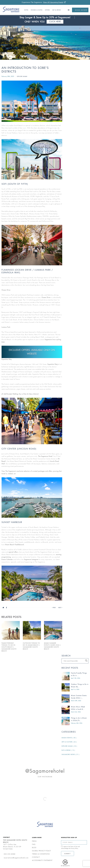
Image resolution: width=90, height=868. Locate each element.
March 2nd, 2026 (76, 712)
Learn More (37, 837)
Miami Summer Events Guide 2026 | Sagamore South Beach (53, 646)
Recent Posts (70, 668)
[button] (69, 10)
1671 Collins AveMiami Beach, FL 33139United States (15, 844)
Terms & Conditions (41, 854)
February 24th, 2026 (77, 723)
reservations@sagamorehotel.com (16, 858)
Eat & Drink (57, 10)
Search (66, 656)
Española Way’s (53, 364)
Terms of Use (74, 846)
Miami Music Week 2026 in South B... (78, 708)
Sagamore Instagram (31, 559)
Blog (45, 43)
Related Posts (12, 617)
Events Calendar (7, 559)
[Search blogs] (75, 661)
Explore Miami (22, 76)
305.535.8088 (10, 854)
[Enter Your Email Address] (74, 842)
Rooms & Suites (37, 10)
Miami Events (69, 738)
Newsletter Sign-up (69, 837)
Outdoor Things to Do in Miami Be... (80, 685)
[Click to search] (86, 661)
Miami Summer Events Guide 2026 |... (79, 697)
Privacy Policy (74, 848)
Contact (6, 837)
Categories (69, 732)
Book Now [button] (81, 10)
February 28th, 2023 (8, 76)
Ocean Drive (46, 297)
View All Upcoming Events (53, 2)
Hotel (26, 10)
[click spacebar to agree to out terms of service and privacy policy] (62, 846)
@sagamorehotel (45, 771)
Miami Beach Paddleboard (14, 545)
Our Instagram (45, 777)
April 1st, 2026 (75, 689)
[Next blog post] (59, 608)
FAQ (34, 844)
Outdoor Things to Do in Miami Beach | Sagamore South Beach (31, 646)
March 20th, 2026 (76, 701)
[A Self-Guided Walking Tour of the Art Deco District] (20, 394)
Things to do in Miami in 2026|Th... (79, 719)
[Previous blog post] (53, 608)
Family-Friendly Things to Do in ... (79, 674)
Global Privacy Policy (41, 851)
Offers (47, 10)
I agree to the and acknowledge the (70, 847)
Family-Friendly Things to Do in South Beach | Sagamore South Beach (9, 647)
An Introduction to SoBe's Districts (25, 70)
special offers (13, 552)
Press (34, 841)
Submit (68, 854)
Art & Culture (69, 742)
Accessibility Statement (42, 860)
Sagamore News (70, 754)
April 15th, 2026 (76, 678)
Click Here (55, 22)
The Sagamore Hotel (45, 456)
